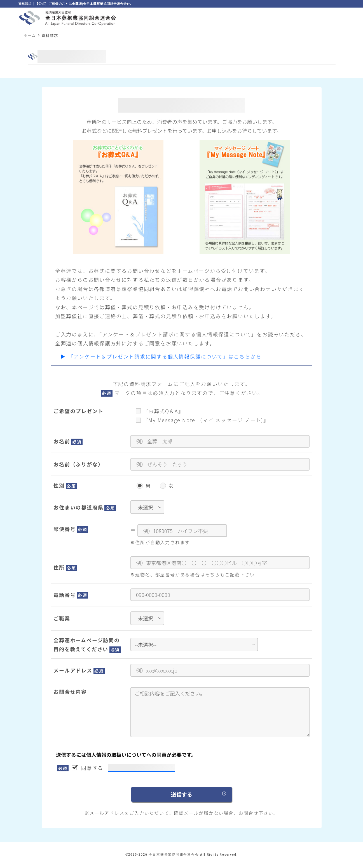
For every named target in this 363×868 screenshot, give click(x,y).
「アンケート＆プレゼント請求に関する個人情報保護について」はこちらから (165, 356)
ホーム (30, 35)
